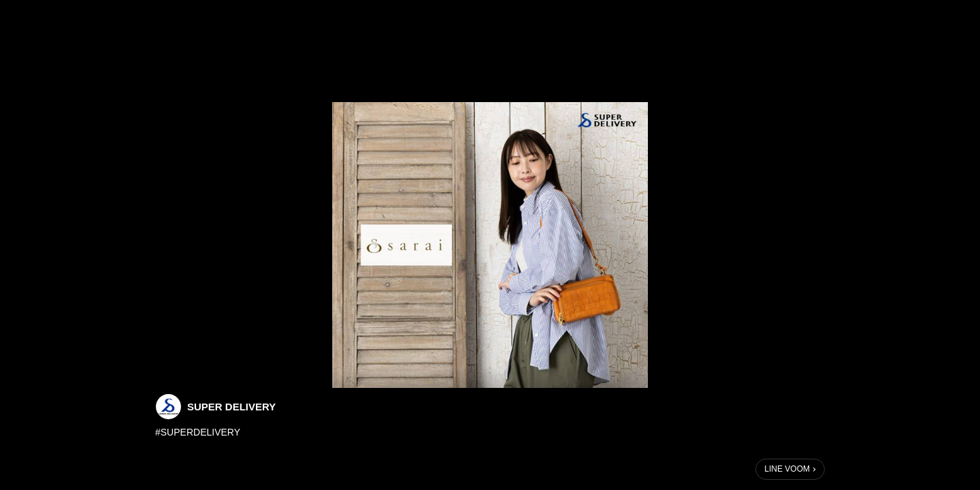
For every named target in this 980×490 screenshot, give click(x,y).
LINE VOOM (787, 469)
